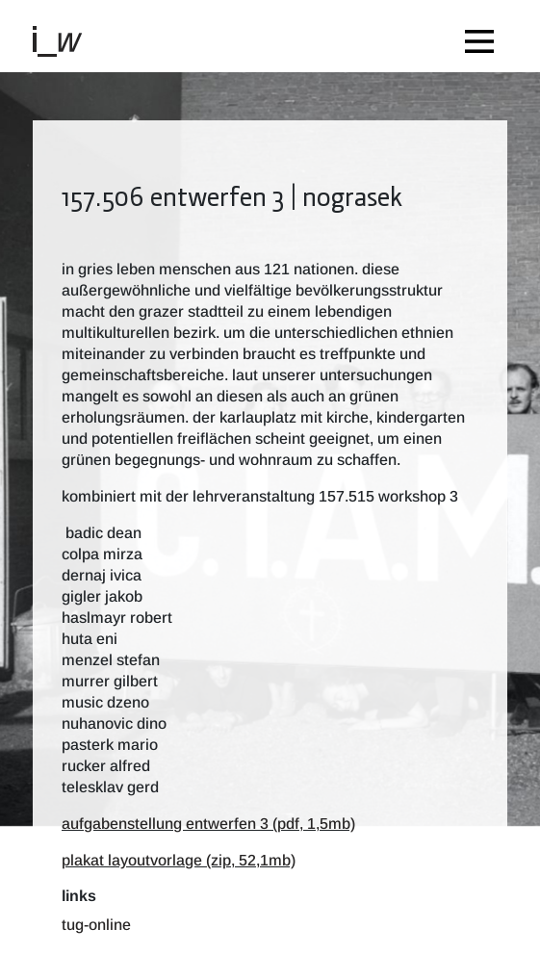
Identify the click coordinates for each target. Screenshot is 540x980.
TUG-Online (96, 925)
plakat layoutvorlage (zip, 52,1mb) (179, 860)
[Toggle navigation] (484, 36)
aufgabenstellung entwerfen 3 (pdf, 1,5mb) (208, 824)
